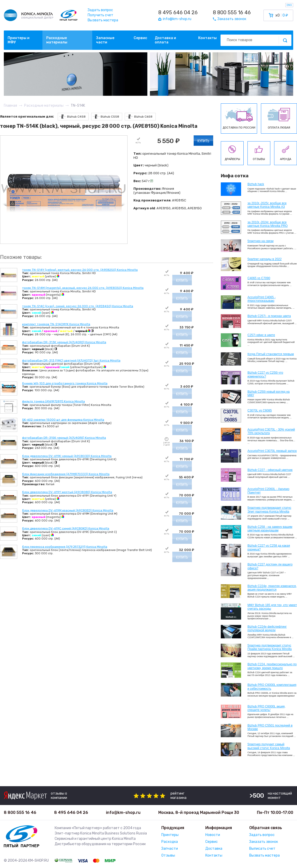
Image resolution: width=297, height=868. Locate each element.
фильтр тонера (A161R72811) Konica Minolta (53, 401)
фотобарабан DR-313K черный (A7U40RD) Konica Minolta (64, 342)
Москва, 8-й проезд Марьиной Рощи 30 (199, 812)
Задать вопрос (100, 10)
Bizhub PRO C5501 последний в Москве (270, 727)
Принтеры (170, 835)
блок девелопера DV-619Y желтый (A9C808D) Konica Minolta (67, 492)
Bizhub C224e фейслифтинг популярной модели (267, 628)
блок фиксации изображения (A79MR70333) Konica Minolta (66, 474)
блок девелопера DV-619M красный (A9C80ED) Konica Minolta (68, 510)
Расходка (170, 842)
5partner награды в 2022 (264, 259)
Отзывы (168, 855)
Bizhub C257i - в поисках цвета (269, 316)
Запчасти (170, 849)
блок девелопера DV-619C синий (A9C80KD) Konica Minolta (66, 528)
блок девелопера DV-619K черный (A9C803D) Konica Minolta (67, 456)
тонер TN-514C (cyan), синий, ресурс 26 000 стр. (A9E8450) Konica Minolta (78, 306)
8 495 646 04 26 (178, 12)
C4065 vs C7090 (259, 278)
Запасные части (105, 40)
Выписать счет (262, 849)
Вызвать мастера (103, 20)
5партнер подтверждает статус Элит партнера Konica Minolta (269, 510)
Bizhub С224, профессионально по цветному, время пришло (272, 666)
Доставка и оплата (165, 40)
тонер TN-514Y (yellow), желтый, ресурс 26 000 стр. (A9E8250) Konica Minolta (80, 270)
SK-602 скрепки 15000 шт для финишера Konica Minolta (63, 420)
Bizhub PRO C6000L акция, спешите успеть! (267, 708)
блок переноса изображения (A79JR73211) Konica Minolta (65, 547)
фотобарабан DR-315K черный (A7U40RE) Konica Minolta (64, 438)
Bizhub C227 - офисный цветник (270, 470)
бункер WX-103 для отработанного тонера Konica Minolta (65, 383)
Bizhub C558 (106, 116)
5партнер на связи (261, 241)
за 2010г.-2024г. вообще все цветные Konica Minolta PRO (268, 224)
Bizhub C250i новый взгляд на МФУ (269, 393)
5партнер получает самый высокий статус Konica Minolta (269, 746)
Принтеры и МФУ (19, 40)
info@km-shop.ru (123, 812)
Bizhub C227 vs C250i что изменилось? (265, 374)
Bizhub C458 (72, 116)
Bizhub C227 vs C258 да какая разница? (269, 547)
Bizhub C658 (139, 116)
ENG (289, 5)
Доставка (214, 849)
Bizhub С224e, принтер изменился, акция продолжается (272, 588)
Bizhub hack (256, 184)
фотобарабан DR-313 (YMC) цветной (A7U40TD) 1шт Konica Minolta (71, 360)
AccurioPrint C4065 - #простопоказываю (262, 299)
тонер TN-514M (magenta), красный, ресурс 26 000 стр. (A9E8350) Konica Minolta (83, 288)
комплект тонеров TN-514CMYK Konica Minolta (56, 324)
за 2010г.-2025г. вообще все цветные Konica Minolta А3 (267, 205)
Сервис (140, 38)
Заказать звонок (264, 842)
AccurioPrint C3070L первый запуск (272, 451)
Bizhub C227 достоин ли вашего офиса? (270, 566)
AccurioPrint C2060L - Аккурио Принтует (268, 491)
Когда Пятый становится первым (271, 354)
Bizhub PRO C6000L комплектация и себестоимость (272, 687)
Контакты (207, 38)
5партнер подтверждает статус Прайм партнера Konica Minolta (270, 647)
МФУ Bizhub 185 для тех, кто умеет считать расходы (272, 607)
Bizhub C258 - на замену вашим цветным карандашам (270, 529)
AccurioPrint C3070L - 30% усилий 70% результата (271, 431)
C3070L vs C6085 (260, 411)
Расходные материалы (57, 40)
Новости (213, 835)
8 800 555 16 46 (232, 12)
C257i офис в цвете (261, 335)
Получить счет (100, 15)
